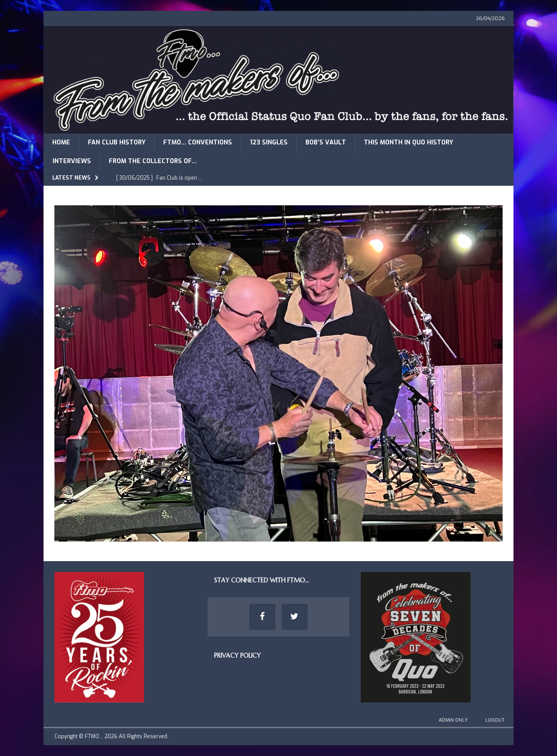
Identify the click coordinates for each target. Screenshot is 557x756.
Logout (495, 720)
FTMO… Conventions (198, 142)
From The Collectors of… (153, 161)
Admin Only (453, 720)
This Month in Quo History (408, 142)
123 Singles (269, 142)
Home (61, 142)
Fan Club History (117, 142)
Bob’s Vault (326, 142)
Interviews (72, 161)
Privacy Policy (237, 656)
